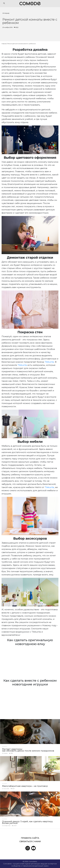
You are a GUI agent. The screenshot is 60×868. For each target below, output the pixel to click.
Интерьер (6, 13)
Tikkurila (49, 362)
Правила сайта (30, 838)
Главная (4, 44)
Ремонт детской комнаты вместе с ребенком (22, 44)
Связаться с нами (30, 841)
